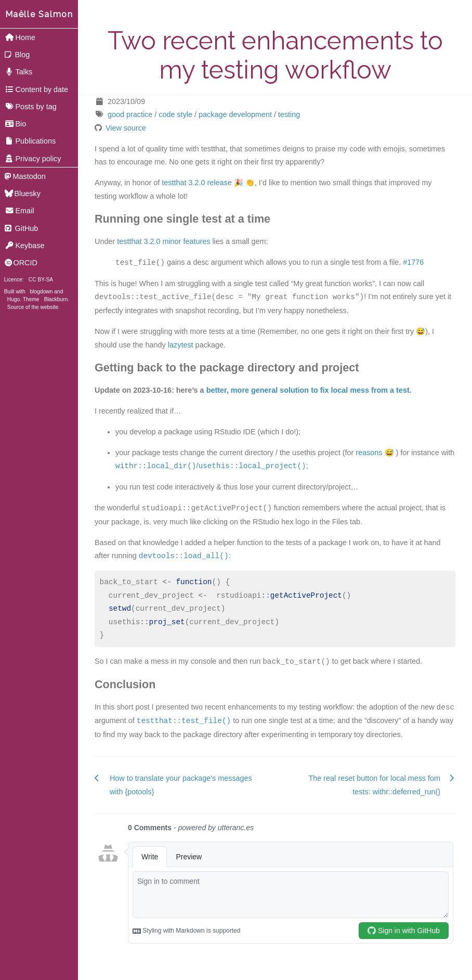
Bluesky (23, 194)
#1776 (413, 263)
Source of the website (33, 307)
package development (235, 114)
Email (19, 211)
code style (175, 114)
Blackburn (56, 299)
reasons (369, 453)
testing (289, 114)
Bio (16, 124)
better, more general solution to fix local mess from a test (308, 390)
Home (20, 37)
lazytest (181, 345)
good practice (130, 114)
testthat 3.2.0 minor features (163, 241)
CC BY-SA (41, 280)
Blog (17, 55)
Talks (19, 72)
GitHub (22, 228)
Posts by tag (31, 107)
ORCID (21, 263)
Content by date (36, 89)
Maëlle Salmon (39, 14)
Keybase (25, 246)
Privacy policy (33, 159)
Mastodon (25, 176)
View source (126, 128)
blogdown (42, 292)
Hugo (14, 299)
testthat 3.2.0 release (196, 183)
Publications (30, 141)
